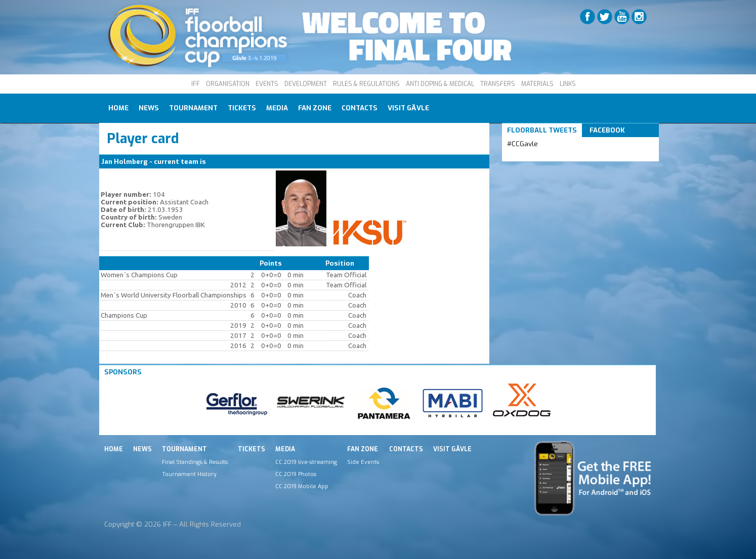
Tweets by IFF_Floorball (547, 156)
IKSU (216, 162)
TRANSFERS (498, 84)
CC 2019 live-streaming (306, 462)
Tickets (242, 108)
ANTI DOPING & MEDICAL (440, 84)
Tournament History (189, 474)
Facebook (607, 130)
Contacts (360, 108)
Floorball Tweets (542, 130)
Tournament (193, 108)
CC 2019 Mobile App (302, 486)
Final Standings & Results (195, 462)
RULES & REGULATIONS (366, 84)
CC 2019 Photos (296, 474)
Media (277, 108)
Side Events (363, 462)
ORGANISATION (228, 84)
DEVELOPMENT (306, 84)
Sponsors (123, 372)
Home (118, 108)
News (149, 108)
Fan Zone (315, 108)
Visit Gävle (408, 108)
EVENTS (267, 84)
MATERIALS (537, 84)
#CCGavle (522, 144)
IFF (196, 84)
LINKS (568, 84)
